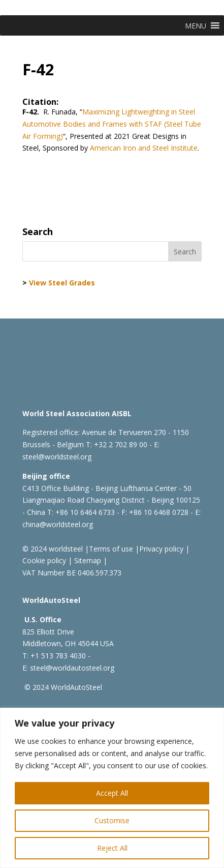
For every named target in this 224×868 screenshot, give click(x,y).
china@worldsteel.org (58, 524)
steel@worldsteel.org (57, 457)
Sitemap (87, 560)
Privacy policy (161, 549)
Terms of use (111, 549)
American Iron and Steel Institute (144, 148)
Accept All (112, 793)
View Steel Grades (62, 283)
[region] (112, 788)
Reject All (112, 848)
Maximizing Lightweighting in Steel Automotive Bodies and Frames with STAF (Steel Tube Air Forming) (112, 124)
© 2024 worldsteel (53, 549)
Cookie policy (44, 560)
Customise (112, 820)
